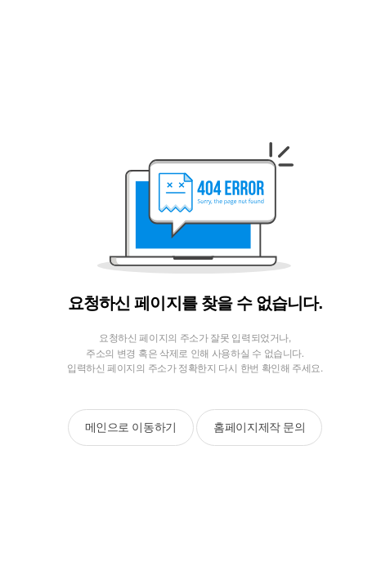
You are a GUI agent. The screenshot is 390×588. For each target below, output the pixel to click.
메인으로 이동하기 (131, 427)
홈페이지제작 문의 (259, 427)
